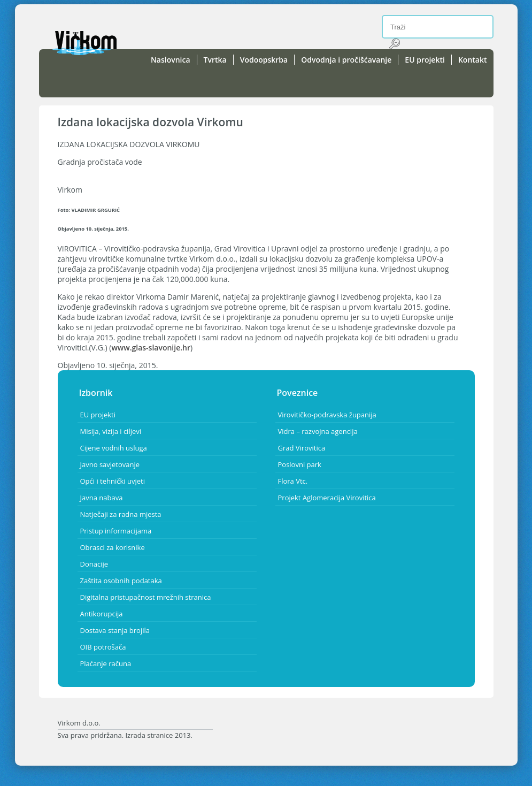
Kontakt (473, 60)
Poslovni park (300, 464)
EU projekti (425, 60)
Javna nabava (102, 498)
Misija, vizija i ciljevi (111, 431)
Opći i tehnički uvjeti (113, 481)
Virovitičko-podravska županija (327, 415)
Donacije (94, 564)
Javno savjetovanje (110, 464)
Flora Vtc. (293, 481)
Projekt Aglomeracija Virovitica (327, 498)
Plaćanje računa (106, 663)
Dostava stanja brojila (115, 630)
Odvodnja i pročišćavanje (346, 60)
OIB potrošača (103, 647)
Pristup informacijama (116, 531)
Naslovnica (171, 60)
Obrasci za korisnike (113, 547)
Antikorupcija (102, 614)
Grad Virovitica (302, 448)
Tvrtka (215, 60)
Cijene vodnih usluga (114, 448)
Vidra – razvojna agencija (318, 431)
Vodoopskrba (264, 60)
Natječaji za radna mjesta (121, 514)
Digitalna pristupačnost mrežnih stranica (146, 597)
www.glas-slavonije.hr (151, 348)
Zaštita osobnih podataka (121, 581)
